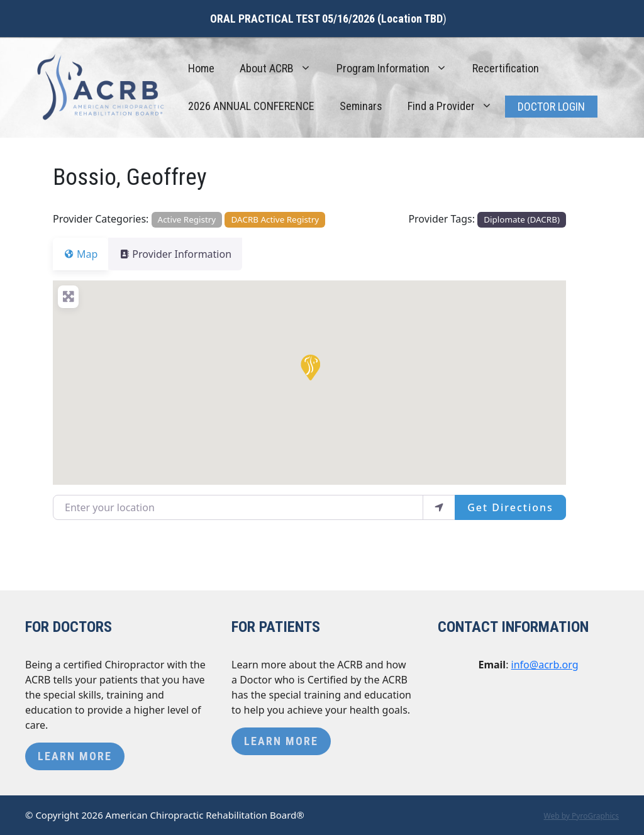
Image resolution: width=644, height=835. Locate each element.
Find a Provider (456, 106)
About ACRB (282, 69)
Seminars (361, 106)
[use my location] (439, 507)
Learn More (75, 756)
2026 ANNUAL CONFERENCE (251, 106)
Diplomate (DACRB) (522, 219)
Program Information (398, 69)
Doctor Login (551, 107)
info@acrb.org (545, 665)
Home (201, 68)
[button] (309, 367)
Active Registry (187, 219)
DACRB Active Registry (275, 219)
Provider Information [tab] (183, 254)
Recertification (506, 68)
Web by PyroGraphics (581, 816)
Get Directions (510, 507)
